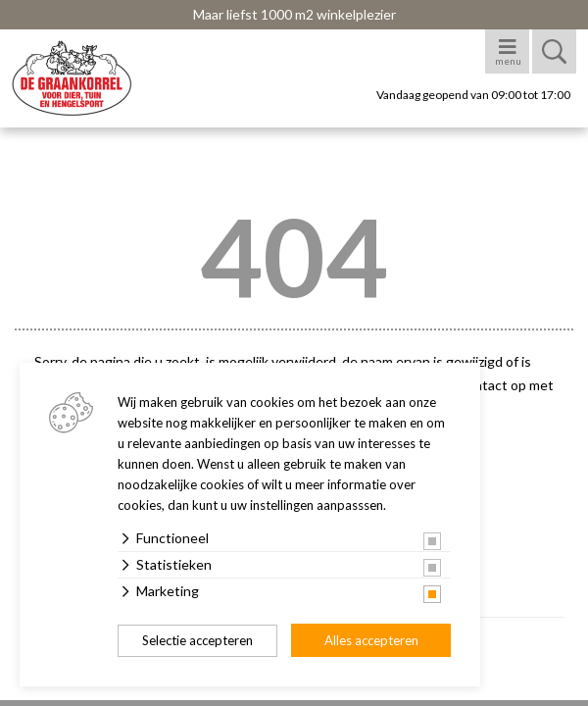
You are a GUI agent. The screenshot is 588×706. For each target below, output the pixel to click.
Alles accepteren (371, 640)
